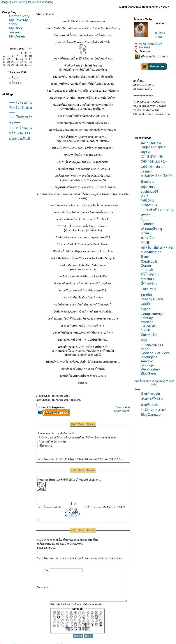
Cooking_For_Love (156, 353)
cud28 (147, 330)
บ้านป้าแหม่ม (152, 394)
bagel (146, 349)
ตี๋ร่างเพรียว (150, 284)
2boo (146, 220)
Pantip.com (7, 642)
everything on (152, 252)
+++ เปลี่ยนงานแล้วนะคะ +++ (17, 135)
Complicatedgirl (154, 314)
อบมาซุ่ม (149, 289)
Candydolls (150, 261)
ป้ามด (146, 257)
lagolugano (150, 357)
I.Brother (149, 224)
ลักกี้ (145, 340)
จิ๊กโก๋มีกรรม (151, 274)
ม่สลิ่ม (147, 304)
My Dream (16, 36)
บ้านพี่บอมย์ (151, 405)
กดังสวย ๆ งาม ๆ (155, 410)
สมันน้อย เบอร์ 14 (155, 161)
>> (26, 49)
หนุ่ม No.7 (149, 187)
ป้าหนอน (148, 181)
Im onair (148, 270)
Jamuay (148, 318)
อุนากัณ (148, 294)
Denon (147, 265)
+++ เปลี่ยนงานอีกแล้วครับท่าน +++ (18, 108)
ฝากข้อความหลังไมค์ (150, 44)
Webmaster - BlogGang (152, 371)
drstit (146, 195)
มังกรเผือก (149, 238)
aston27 (148, 322)
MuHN (147, 243)
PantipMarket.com (23, 642)
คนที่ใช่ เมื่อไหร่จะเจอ (158, 247)
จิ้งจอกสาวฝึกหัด (59, 503)
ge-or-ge (148, 365)
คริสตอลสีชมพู (153, 229)
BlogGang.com (153, 415)
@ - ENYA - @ (153, 157)
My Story (15, 28)
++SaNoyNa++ (153, 345)
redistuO (148, 279)
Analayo (148, 361)
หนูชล (146, 152)
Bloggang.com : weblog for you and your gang (27, 2)
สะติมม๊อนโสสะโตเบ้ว (158, 176)
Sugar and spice (154, 147)
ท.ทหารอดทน (152, 142)
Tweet (126, 407)
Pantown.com (40, 642)
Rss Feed (144, 47)
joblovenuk (150, 205)
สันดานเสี (150, 335)
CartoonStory (18, 16)
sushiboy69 (151, 191)
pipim (146, 233)
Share (119, 407)
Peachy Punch (153, 299)
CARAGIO (150, 326)
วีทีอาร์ (147, 309)
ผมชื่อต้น (149, 200)
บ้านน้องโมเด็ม (153, 399)
